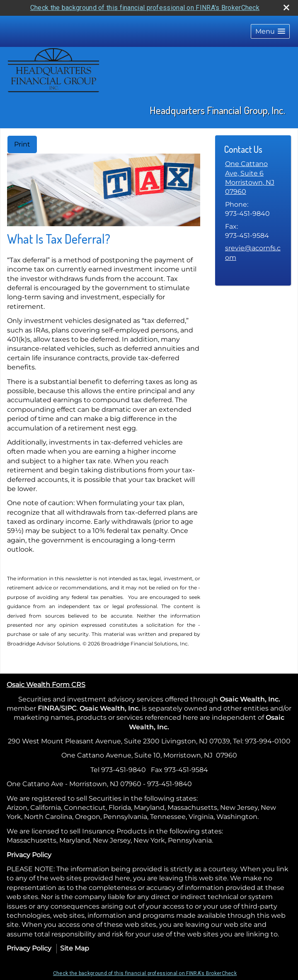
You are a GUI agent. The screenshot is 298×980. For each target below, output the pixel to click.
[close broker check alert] (286, 7)
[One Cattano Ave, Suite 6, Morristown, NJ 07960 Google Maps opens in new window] (253, 178)
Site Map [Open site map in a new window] (75, 948)
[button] (270, 31)
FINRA (48, 708)
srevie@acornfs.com (253, 253)
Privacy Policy (29, 855)
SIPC (69, 708)
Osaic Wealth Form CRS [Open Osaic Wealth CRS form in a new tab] (46, 685)
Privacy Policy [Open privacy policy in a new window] (29, 948)
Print (22, 144)
